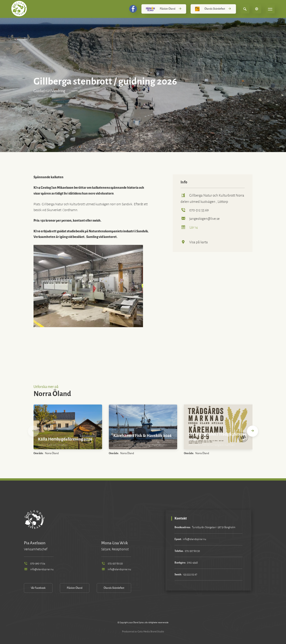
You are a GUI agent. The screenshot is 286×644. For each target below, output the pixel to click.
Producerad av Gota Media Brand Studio (143, 631)
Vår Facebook (38, 588)
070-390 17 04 (35, 564)
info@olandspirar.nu (39, 569)
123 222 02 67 (190, 575)
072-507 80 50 (112, 564)
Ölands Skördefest (213, 9)
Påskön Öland (164, 9)
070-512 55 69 (195, 210)
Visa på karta (194, 242)
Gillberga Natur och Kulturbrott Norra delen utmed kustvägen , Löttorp (212, 198)
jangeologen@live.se (200, 219)
